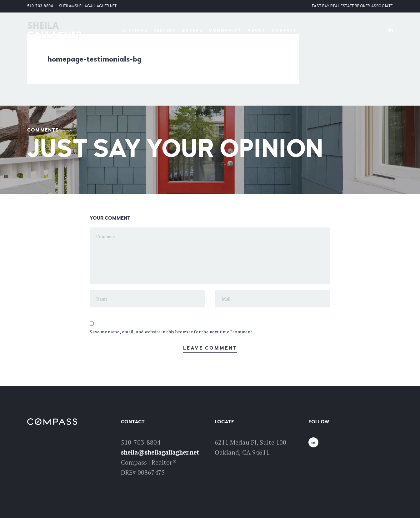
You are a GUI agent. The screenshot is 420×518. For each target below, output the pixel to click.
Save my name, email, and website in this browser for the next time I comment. (172, 331)
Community (225, 30)
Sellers (165, 30)
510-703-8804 (40, 6)
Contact (284, 30)
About (257, 30)
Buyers (192, 30)
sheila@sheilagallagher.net (88, 6)
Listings (135, 30)
